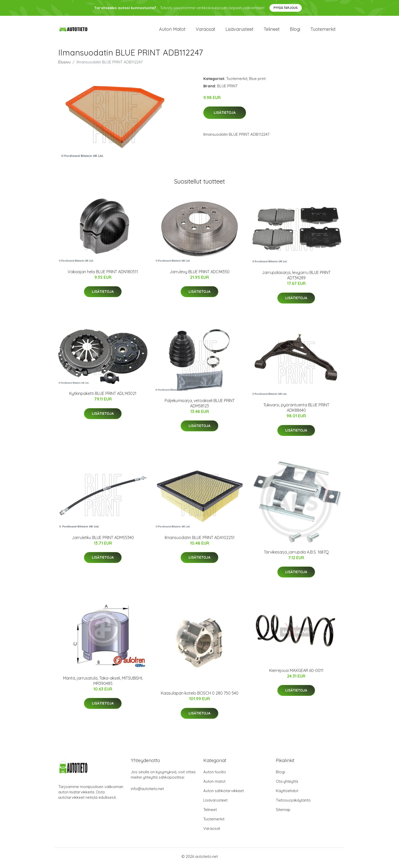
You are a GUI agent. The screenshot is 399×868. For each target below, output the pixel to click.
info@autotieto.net (147, 791)
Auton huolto (215, 775)
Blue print (257, 81)
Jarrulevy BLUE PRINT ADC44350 (199, 274)
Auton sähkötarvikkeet (224, 794)
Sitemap (283, 812)
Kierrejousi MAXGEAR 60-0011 (296, 673)
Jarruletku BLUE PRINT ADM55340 (103, 540)
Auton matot (172, 30)
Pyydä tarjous (286, 8)
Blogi (295, 30)
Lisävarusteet (239, 30)
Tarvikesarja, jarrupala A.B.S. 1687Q (296, 555)
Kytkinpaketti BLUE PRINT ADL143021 (103, 396)
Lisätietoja (225, 115)
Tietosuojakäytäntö (293, 803)
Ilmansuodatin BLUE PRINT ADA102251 (200, 540)
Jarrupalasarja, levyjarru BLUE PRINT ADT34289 (296, 278)
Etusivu (64, 65)
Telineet (272, 30)
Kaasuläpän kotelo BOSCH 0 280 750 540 (200, 696)
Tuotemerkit (323, 30)
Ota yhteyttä (287, 784)
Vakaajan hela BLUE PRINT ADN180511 (103, 274)
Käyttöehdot (287, 794)
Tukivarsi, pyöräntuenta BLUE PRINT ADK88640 (296, 410)
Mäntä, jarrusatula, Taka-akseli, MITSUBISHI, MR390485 (103, 683)
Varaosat (205, 30)
